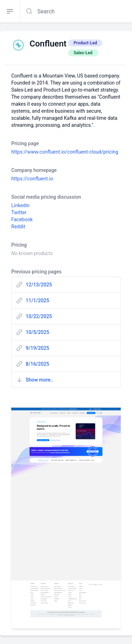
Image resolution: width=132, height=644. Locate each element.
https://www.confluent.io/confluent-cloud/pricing (65, 152)
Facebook (22, 219)
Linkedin (20, 205)
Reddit (18, 227)
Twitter (19, 212)
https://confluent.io (32, 179)
